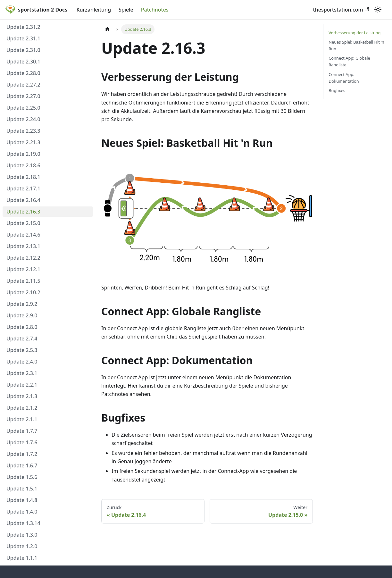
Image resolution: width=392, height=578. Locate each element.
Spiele (126, 10)
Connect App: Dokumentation (344, 78)
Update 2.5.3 (22, 350)
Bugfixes (337, 90)
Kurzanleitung (94, 10)
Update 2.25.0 (23, 108)
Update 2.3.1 (22, 373)
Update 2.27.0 (23, 96)
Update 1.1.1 (22, 558)
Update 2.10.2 (23, 292)
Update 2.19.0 (23, 154)
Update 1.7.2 (22, 454)
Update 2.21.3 (23, 142)
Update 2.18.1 (23, 177)
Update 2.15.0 (23, 223)
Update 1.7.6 (22, 442)
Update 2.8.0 (22, 327)
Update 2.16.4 (23, 200)
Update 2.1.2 (22, 408)
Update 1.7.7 (22, 431)
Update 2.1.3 (22, 396)
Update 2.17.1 (23, 188)
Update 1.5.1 (22, 489)
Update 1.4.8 (22, 500)
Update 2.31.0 (23, 50)
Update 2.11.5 (23, 281)
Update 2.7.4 (22, 339)
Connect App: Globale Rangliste (349, 61)
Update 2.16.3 (23, 212)
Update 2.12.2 (23, 258)
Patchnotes (155, 10)
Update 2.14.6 (23, 235)
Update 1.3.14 (23, 523)
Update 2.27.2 (23, 85)
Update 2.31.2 (23, 27)
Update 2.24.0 (23, 119)
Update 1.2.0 (22, 546)
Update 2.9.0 (22, 315)
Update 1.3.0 (22, 535)
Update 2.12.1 (23, 269)
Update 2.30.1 (23, 62)
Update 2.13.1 (23, 246)
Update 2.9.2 (22, 304)
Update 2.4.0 (22, 362)
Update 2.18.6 (23, 165)
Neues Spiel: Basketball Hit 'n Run (356, 45)
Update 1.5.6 (22, 477)
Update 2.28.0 (23, 73)
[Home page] (107, 29)
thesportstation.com (341, 10)
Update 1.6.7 (22, 465)
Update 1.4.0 (22, 512)
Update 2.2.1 (22, 385)
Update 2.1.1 (22, 419)
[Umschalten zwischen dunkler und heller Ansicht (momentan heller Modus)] (378, 10)
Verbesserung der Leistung (354, 33)
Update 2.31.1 (23, 38)
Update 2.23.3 (23, 131)
